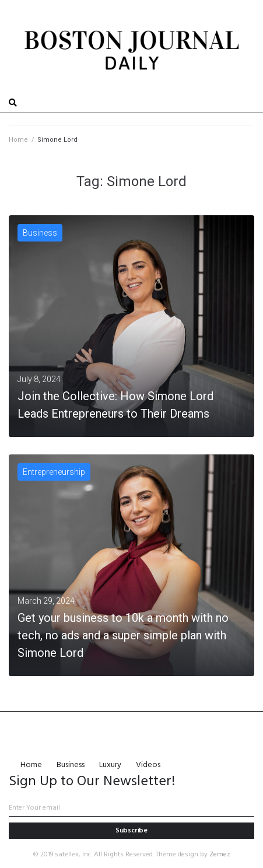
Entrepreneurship (54, 472)
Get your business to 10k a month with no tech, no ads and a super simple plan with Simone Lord (123, 635)
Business (40, 233)
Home (18, 140)
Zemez (220, 855)
